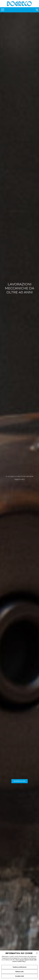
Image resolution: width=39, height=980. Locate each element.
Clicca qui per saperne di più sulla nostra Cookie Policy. (24, 961)
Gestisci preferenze (19, 967)
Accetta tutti (20, 976)
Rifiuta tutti (19, 972)
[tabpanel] (19, 494)
